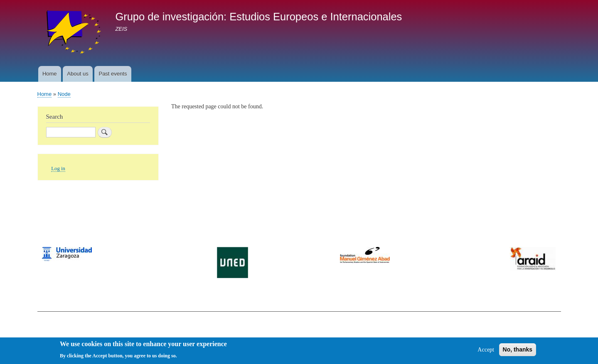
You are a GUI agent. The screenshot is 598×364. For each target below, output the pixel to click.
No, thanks (518, 352)
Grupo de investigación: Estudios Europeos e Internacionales (258, 17)
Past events (113, 74)
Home (50, 74)
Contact (46, 326)
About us (78, 74)
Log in (58, 169)
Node (64, 94)
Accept (486, 352)
